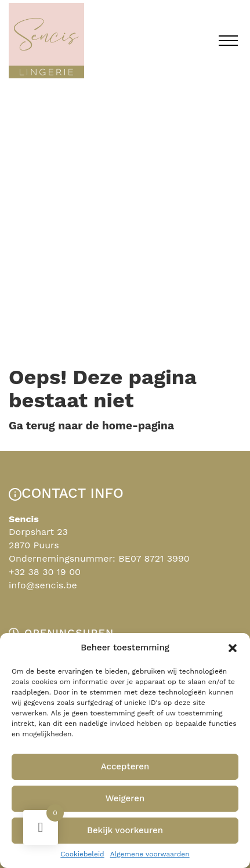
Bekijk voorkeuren (125, 830)
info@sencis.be (43, 585)
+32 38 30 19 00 (45, 572)
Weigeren (125, 798)
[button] (233, 648)
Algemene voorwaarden (150, 854)
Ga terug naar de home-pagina (91, 426)
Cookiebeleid (82, 854)
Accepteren (125, 766)
